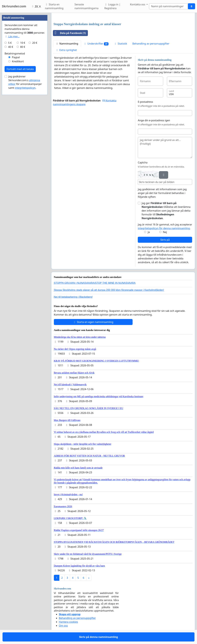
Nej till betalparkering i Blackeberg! (73, 297)
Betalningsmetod (15, 53)
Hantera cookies (68, 622)
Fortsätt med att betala (20, 69)
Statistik (120, 44)
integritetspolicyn (25, 88)
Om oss (63, 626)
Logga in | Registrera (112, 6)
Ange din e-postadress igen (154, 120)
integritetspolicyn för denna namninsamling (164, 228)
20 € (35, 43)
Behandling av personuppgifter (151, 44)
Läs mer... (12, 36)
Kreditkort (18, 61)
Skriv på (165, 240)
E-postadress (145, 102)
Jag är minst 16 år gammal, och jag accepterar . (165, 226)
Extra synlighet (66, 50)
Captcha (143, 162)
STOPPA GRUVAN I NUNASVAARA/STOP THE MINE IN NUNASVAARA (95, 283)
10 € (23, 43)
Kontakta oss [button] (138, 4)
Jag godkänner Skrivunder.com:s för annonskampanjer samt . (25, 82)
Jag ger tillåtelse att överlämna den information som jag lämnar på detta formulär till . (166, 211)
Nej (165, 232)
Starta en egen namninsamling (93, 322)
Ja (149, 232)
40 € (11, 47)
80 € (23, 47)
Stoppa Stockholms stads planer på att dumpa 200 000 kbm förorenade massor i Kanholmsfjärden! (109, 290)
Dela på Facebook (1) (69, 33)
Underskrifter (96, 44)
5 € (10, 43)
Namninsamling (67, 44)
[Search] (168, 6)
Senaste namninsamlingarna (86, 6)
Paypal (16, 57)
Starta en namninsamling (54, 6)
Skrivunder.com (14, 6)
